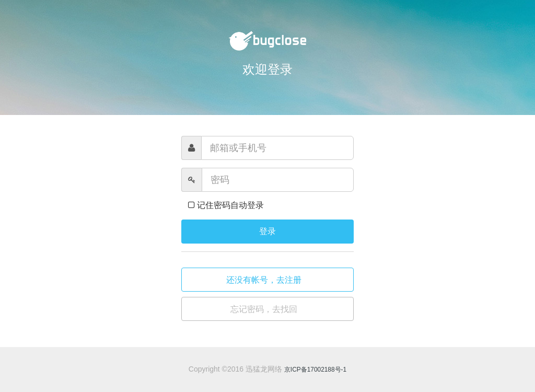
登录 (267, 231)
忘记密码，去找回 (265, 309)
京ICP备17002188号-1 (315, 370)
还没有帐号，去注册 (265, 280)
